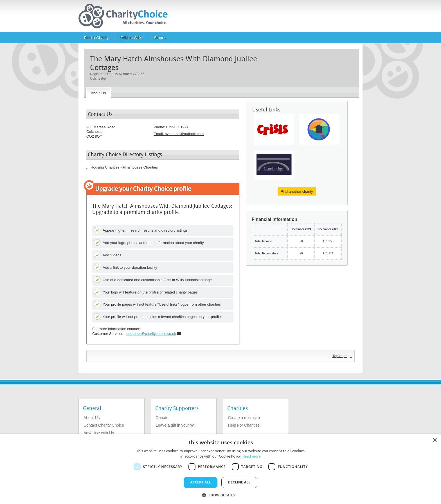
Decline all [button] (239, 482)
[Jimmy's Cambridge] (274, 165)
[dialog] (220, 469)
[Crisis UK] (274, 129)
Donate (162, 418)
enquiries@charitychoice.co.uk (151, 334)
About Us (92, 418)
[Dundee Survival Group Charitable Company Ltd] (319, 129)
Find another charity (297, 191)
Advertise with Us (99, 433)
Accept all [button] (201, 482)
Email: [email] (179, 134)
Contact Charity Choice (104, 425)
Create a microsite (244, 418)
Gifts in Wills (131, 38)
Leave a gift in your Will (176, 425)
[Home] (125, 16)
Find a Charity (96, 38)
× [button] (435, 440)
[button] (220, 495)
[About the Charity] (98, 92)
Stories (160, 38)
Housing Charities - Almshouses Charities (124, 167)
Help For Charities (244, 425)
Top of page (342, 356)
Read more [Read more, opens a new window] (252, 456)
